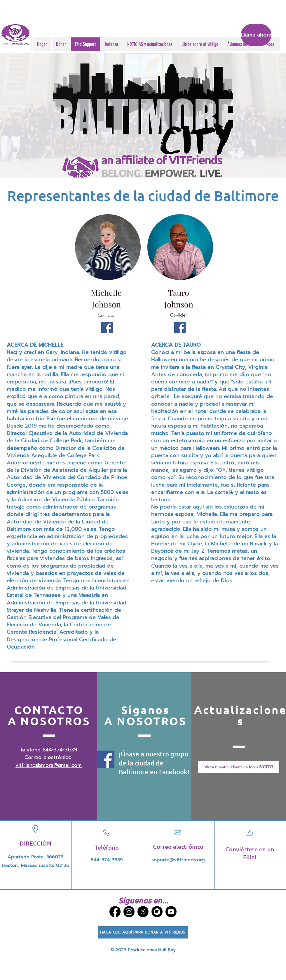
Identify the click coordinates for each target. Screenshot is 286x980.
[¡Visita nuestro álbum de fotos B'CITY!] (239, 767)
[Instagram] (129, 912)
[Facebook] (107, 327)
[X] (143, 912)
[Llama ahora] (256, 35)
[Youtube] (171, 912)
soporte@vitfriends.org (178, 860)
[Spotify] (157, 912)
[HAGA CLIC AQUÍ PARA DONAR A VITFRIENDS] (143, 932)
